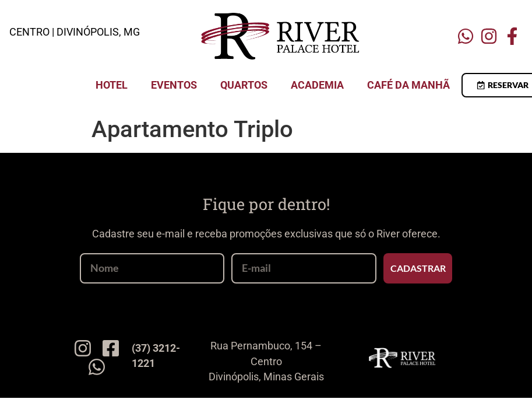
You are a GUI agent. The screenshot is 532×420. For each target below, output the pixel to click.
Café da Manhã (408, 85)
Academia (317, 85)
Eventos (174, 85)
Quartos (244, 85)
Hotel (112, 85)
